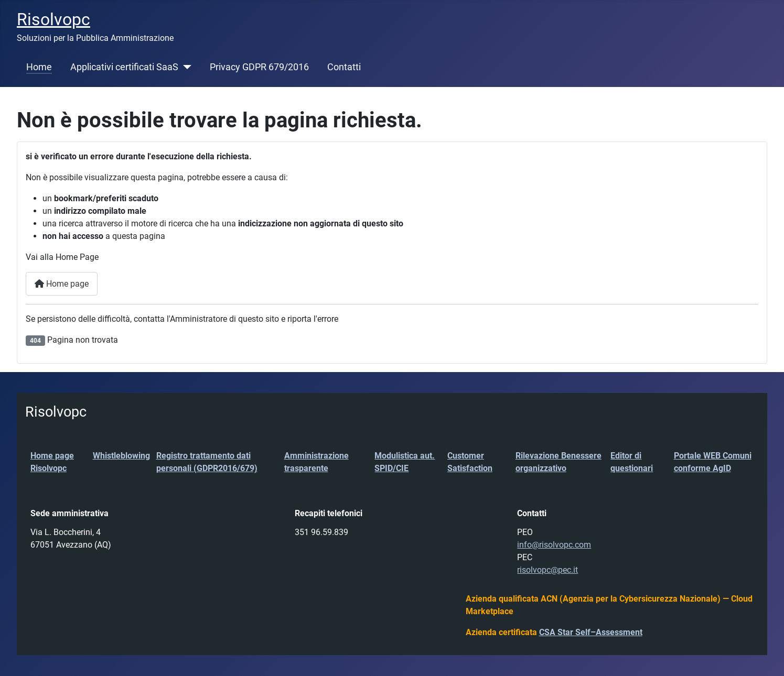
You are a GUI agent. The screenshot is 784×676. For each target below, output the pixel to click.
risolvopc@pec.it (547, 570)
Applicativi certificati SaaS (124, 67)
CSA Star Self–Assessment (591, 632)
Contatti (344, 67)
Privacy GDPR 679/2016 (259, 67)
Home (39, 67)
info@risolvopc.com (554, 545)
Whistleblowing (121, 456)
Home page (62, 284)
